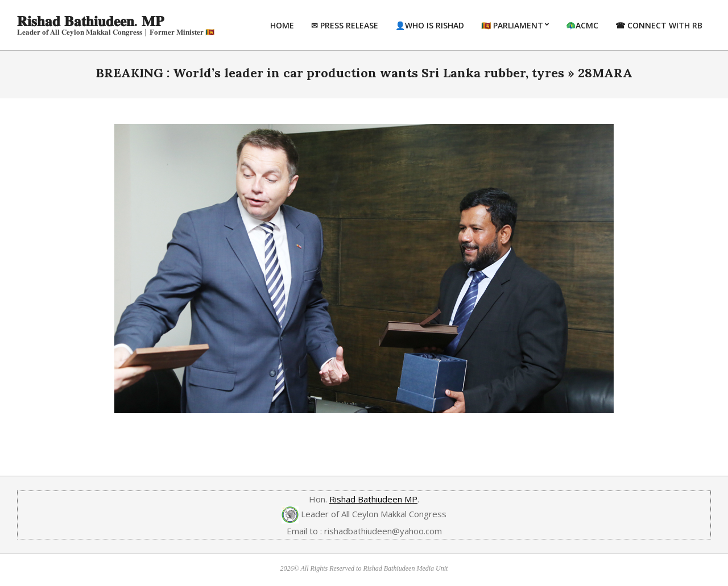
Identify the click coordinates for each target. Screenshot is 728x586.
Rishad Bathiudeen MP (373, 499)
